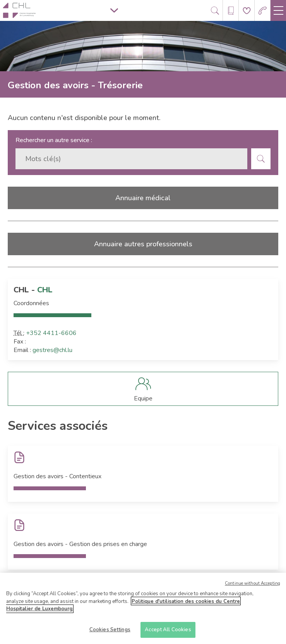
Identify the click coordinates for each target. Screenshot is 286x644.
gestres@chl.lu (52, 350)
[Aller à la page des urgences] (263, 11)
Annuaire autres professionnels (143, 244)
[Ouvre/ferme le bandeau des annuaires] (231, 11)
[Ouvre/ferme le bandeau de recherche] (215, 11)
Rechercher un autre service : (54, 140)
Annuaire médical (143, 198)
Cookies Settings (110, 632)
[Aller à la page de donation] (247, 11)
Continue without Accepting (253, 586)
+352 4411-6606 (51, 333)
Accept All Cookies (168, 632)
